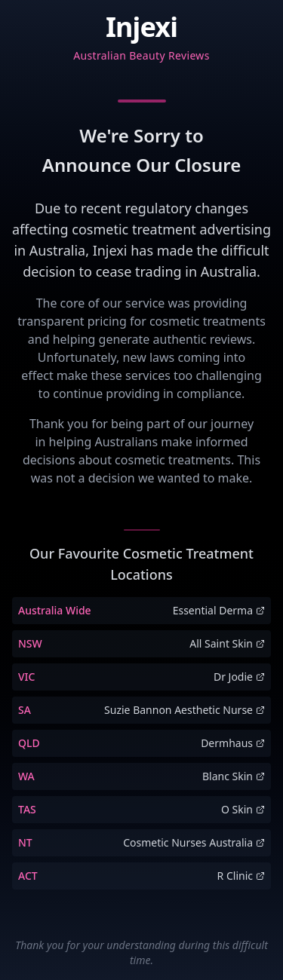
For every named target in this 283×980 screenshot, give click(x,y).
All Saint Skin (227, 643)
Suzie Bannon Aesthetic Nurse (185, 710)
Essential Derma (219, 610)
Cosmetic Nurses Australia (194, 842)
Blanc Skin (234, 776)
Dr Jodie (239, 677)
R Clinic (241, 876)
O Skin (243, 809)
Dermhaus (233, 743)
